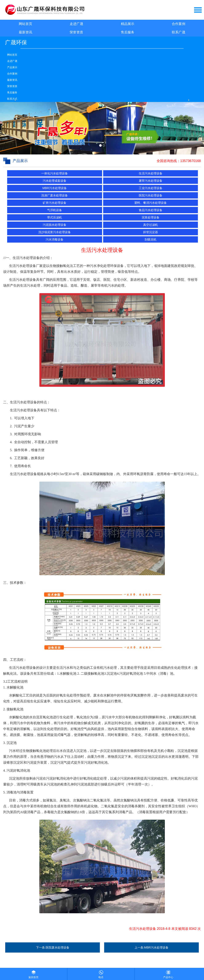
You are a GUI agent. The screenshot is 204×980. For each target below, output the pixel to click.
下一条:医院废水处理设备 (53, 947)
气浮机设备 (55, 210)
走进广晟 (76, 24)
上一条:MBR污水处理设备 (151, 947)
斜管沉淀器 (151, 232)
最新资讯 (25, 32)
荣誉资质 (76, 32)
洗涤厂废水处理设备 (55, 195)
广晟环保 (16, 42)
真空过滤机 (151, 225)
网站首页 (25, 24)
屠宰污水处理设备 (151, 181)
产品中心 (168, 973)
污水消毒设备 (55, 239)
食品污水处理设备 (151, 210)
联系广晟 (179, 32)
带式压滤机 (55, 217)
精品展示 (128, 24)
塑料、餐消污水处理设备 (151, 203)
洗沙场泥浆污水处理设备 (55, 232)
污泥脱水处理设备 (55, 225)
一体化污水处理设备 (55, 173)
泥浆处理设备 (151, 217)
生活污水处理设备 (151, 173)
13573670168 (191, 161)
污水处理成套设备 (55, 181)
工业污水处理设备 (151, 188)
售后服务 (128, 32)
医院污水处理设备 (151, 195)
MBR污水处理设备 (55, 188)
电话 (101, 973)
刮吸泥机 (151, 239)
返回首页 (33, 973)
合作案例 (179, 24)
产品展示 (12, 67)
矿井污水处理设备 (55, 203)
